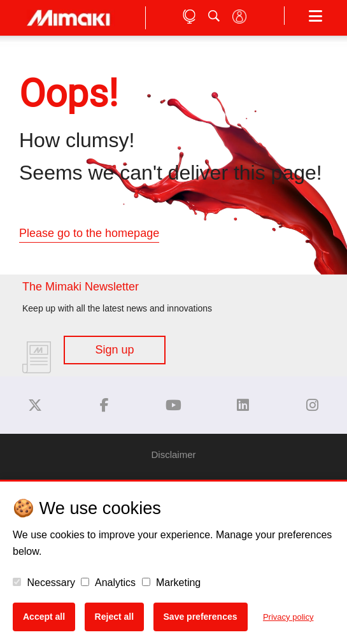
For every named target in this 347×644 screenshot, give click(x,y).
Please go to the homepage (89, 233)
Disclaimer (173, 454)
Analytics (108, 583)
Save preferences (201, 617)
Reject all (114, 617)
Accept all (44, 617)
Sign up (114, 350)
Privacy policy (288, 617)
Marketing (172, 583)
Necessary (44, 583)
